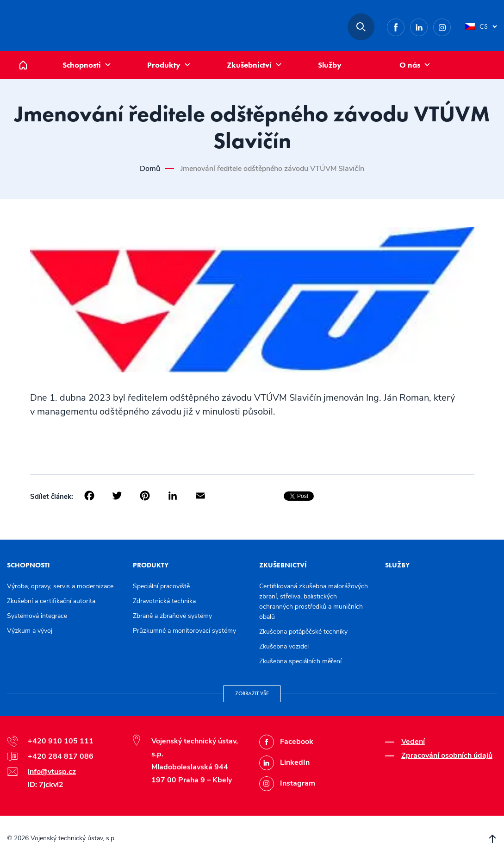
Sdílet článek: (52, 497)
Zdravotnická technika (164, 601)
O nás (410, 65)
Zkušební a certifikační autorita (51, 601)
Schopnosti (82, 65)
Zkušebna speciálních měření (300, 661)
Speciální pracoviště (161, 586)
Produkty (164, 65)
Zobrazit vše (252, 693)
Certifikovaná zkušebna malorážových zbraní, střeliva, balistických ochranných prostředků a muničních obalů (314, 601)
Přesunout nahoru (492, 839)
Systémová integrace (37, 616)
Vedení (413, 742)
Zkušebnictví (249, 65)
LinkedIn (427, 26)
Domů (30, 56)
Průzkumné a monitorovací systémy (184, 631)
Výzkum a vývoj (30, 631)
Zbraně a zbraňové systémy (172, 616)
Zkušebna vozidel (284, 646)
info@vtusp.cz (52, 772)
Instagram (451, 26)
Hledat (361, 27)
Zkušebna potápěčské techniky (303, 632)
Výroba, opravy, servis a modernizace (60, 586)
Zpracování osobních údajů (447, 755)
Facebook (404, 26)
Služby (330, 65)
